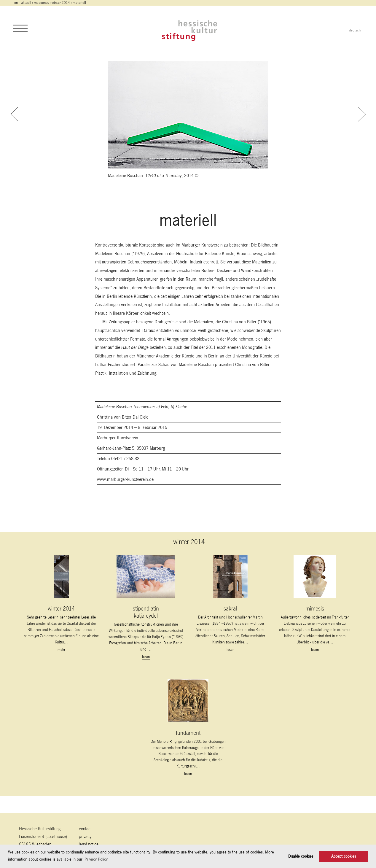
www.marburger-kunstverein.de (125, 479)
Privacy (85, 836)
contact (85, 829)
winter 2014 (61, 3)
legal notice (89, 844)
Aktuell (26, 3)
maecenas (41, 3)
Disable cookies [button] (301, 856)
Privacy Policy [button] (96, 859)
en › (17, 3)
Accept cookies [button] (344, 856)
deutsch (355, 30)
